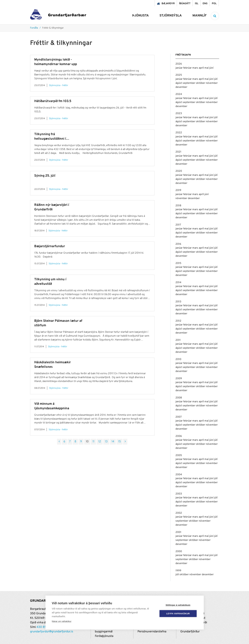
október (201, 83)
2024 (179, 94)
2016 (178, 244)
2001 (178, 532)
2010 (178, 359)
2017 (178, 225)
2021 (178, 152)
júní (211, 68)
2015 (178, 263)
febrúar (188, 68)
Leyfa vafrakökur (178, 614)
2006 (179, 436)
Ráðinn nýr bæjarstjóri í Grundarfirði (52, 207)
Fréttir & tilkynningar (53, 28)
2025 (179, 75)
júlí (216, 79)
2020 (179, 171)
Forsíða (34, 28)
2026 (179, 64)
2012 (178, 321)
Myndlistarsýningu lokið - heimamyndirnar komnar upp (56, 62)
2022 (179, 133)
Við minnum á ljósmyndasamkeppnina (52, 406)
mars (196, 68)
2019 (178, 190)
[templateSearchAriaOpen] (215, 16)
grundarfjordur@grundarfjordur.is (52, 632)
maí (207, 68)
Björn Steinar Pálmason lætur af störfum (58, 323)
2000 (179, 551)
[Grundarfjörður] (58, 15)
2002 (179, 513)
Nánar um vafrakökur (62, 621)
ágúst (179, 83)
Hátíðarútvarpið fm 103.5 (53, 101)
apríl (202, 68)
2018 (178, 206)
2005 (179, 455)
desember (181, 87)
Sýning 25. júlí (45, 176)
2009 (179, 379)
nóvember (212, 83)
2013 (178, 302)
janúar (179, 68)
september (189, 83)
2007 (179, 417)
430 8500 (43, 627)
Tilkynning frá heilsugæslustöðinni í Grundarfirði (50, 137)
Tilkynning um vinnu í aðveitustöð (50, 282)
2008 (179, 398)
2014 (178, 283)
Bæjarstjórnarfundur (50, 246)
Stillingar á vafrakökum (178, 605)
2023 (179, 113)
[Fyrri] (59, 442)
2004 (179, 475)
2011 (178, 340)
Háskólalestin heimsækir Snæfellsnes (53, 365)
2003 (179, 494)
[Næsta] (125, 442)
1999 (178, 571)
